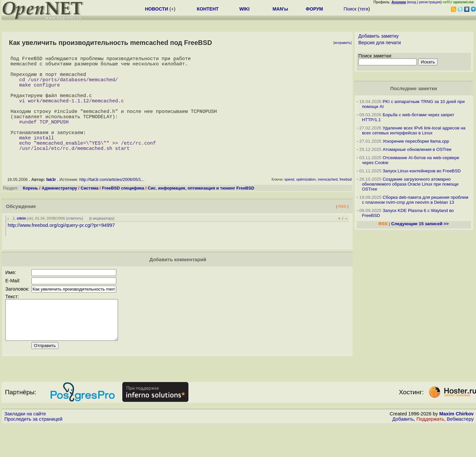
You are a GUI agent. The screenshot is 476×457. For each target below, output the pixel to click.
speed (289, 203)
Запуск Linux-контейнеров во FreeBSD (422, 171)
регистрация (430, 2)
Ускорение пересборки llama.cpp (416, 141)
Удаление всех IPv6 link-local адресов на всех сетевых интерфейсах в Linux (414, 130)
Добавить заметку (378, 36)
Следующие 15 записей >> (420, 224)
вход (412, 2)
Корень (30, 212)
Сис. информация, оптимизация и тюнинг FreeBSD (201, 212)
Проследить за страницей (33, 451)
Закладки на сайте (25, 445)
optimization (306, 203)
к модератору (102, 242)
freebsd (346, 203)
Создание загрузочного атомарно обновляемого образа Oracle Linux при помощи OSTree (410, 184)
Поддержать (430, 451)
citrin (21, 242)
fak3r (51, 203)
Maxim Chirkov (456, 445)
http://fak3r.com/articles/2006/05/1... (112, 203)
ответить (75, 242)
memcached (328, 203)
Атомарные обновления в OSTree (417, 149)
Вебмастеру (460, 451)
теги (364, 9)
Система (90, 212)
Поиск (350, 9)
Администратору (59, 212)
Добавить (403, 451)
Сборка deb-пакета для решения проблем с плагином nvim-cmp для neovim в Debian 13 (415, 200)
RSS (342, 230)
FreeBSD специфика (123, 212)
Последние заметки (414, 88)
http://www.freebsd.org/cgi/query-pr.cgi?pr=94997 (61, 249)
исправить (342, 43)
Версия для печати (380, 43)
